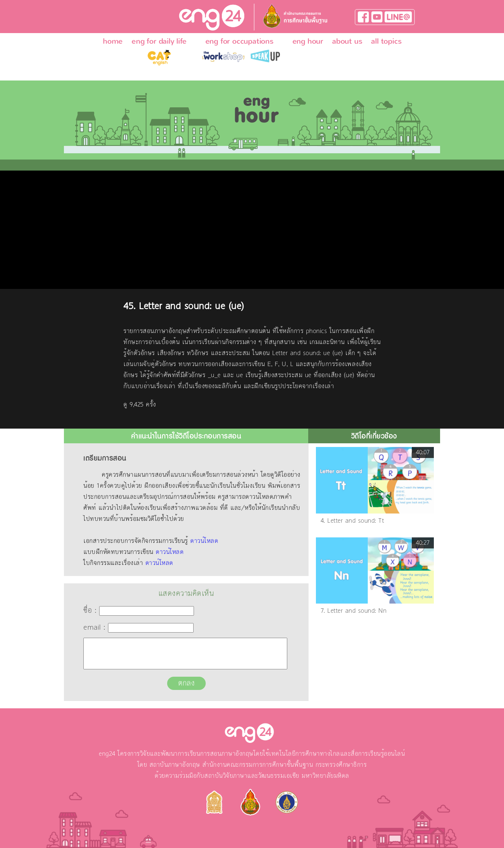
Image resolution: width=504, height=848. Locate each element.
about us (347, 41)
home (113, 41)
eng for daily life (159, 41)
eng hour (308, 41)
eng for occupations (240, 41)
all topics (386, 41)
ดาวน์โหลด (204, 541)
